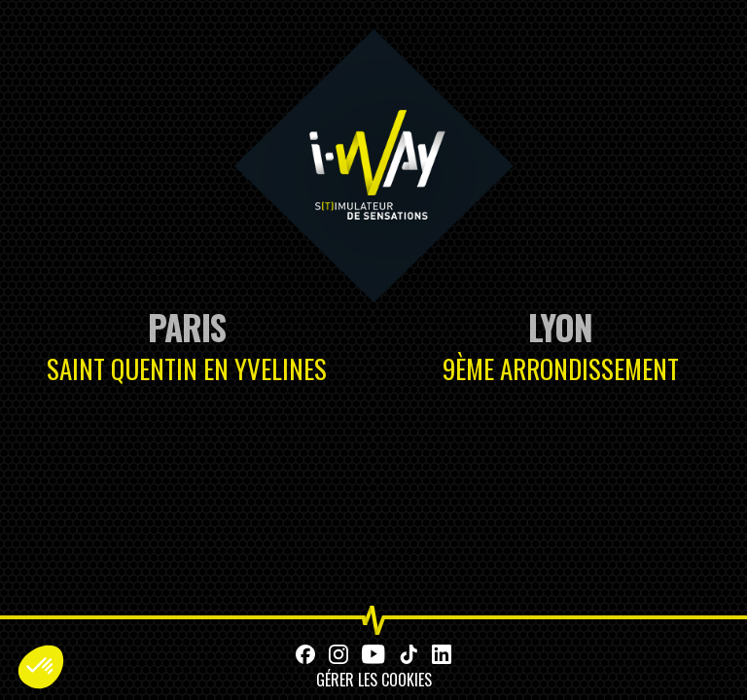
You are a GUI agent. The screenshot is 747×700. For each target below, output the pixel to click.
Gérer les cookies (374, 680)
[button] (41, 667)
